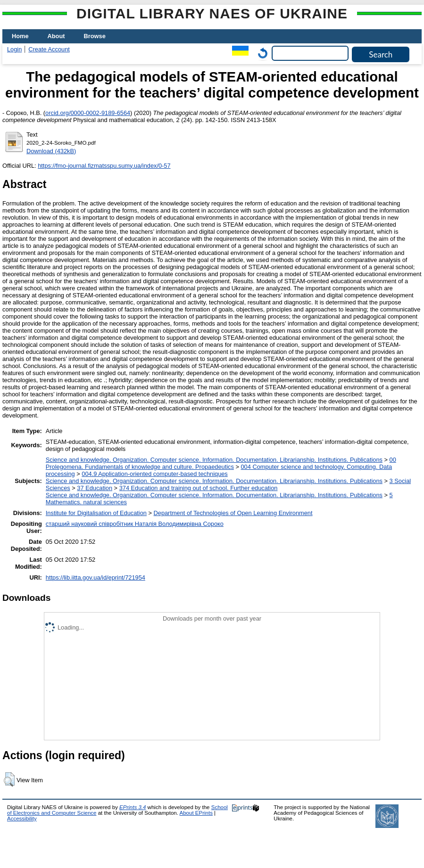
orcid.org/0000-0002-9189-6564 (88, 113)
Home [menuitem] (20, 36)
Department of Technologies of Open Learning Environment (233, 513)
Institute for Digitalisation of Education (96, 513)
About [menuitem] (56, 36)
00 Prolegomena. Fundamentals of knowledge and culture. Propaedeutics (221, 463)
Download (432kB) (51, 151)
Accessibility (22, 819)
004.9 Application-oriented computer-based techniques (154, 474)
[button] (9, 779)
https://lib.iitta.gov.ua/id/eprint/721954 (96, 577)
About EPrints (196, 813)
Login (14, 49)
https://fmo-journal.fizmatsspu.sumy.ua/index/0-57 (104, 166)
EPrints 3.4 (133, 807)
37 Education (95, 488)
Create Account (49, 49)
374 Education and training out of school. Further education (199, 488)
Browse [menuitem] (95, 36)
